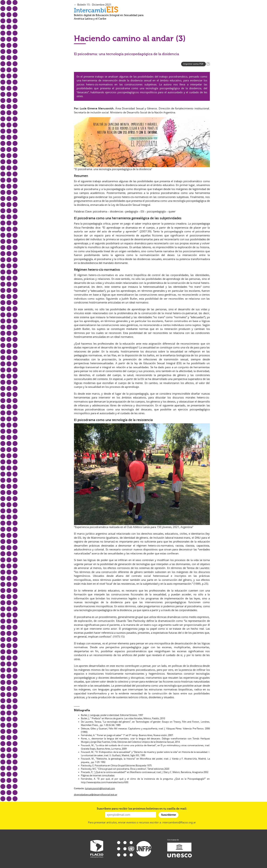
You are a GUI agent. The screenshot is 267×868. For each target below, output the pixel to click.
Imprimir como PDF (193, 64)
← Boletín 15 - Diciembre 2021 (93, 5)
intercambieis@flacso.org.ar (179, 822)
